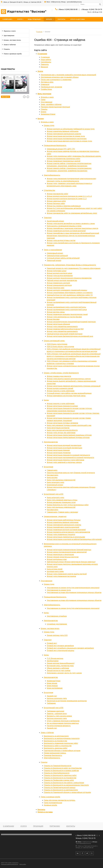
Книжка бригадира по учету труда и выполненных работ (68, 505)
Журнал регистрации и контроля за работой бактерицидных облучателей (74, 539)
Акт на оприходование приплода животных (63, 723)
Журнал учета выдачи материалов (60, 276)
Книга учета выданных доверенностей (61, 480)
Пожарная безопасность (53, 755)
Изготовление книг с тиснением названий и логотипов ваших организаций (68, 75)
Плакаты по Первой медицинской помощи (60, 788)
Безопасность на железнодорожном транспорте (62, 738)
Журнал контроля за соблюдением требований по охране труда (71, 129)
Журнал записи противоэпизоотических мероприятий (67, 552)
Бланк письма (52, 683)
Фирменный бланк (54, 681)
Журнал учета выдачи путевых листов (61, 240)
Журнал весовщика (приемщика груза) (61, 502)
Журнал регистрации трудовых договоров (62, 423)
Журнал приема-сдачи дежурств (59, 376)
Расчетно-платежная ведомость (59, 726)
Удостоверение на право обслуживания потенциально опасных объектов (74, 592)
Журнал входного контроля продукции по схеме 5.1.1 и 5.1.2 (69, 196)
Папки (43, 100)
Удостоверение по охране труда (59, 590)
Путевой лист (52, 643)
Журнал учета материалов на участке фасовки (64, 317)
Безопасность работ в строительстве (58, 746)
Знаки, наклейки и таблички (51, 104)
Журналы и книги (10, 31)
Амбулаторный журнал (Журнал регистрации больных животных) (71, 562)
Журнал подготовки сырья (57, 271)
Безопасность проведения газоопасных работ (61, 743)
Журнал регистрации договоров (59, 453)
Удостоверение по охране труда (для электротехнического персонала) (73, 588)
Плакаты (7, 49)
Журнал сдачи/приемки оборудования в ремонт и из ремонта (70, 293)
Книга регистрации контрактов (58, 428)
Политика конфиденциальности (10, 864)
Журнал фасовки (53, 319)
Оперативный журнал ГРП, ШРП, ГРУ (61, 149)
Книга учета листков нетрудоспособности (62, 430)
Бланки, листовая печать (12, 40)
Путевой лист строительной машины (61, 650)
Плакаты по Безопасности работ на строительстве (63, 768)
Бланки (44, 112)
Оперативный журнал (55, 253)
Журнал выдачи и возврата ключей (60, 388)
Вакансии (44, 67)
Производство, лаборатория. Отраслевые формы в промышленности (70, 265)
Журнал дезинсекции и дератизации (60, 554)
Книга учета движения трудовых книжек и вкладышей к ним (69, 425)
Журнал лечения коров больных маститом (63, 557)
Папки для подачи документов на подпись (60, 800)
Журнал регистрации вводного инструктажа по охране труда (69, 141)
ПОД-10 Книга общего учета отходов (60, 347)
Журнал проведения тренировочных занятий (64, 161)
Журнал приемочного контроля (58, 283)
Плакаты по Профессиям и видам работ (59, 780)
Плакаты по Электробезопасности (57, 773)
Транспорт (48, 218)
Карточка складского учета (57, 698)
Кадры (46, 400)
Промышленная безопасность (55, 145)
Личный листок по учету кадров (59, 671)
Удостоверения (9, 36)
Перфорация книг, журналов (51, 87)
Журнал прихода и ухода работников (61, 391)
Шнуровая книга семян (55, 571)
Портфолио (55, 826)
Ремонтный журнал (54, 260)
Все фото (6, 97)
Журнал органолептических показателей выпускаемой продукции (71, 322)
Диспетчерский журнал (55, 221)
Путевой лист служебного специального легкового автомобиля (70, 648)
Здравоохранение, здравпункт (55, 517)
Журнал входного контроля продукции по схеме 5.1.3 (67, 199)
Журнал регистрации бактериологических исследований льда (70, 336)
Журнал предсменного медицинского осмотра (64, 134)
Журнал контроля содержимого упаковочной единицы (67, 290)
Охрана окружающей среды (54, 341)
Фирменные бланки (48, 114)
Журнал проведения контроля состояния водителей (66, 231)
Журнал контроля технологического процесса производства (69, 278)
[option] (15, 86)
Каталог (49, 19)
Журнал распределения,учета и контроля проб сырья (67, 310)
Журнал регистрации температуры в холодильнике (66, 537)
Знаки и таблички (10, 45)
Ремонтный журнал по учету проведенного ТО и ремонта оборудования (74, 268)
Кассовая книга (52, 475)
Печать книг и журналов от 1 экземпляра (56, 80)
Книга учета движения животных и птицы (62, 500)
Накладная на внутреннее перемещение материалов (67, 701)
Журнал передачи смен (56, 288)
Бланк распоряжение (55, 688)
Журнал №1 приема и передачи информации (64, 206)
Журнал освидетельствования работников (63, 131)
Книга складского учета (55, 482)
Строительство (49, 190)
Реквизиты (45, 64)
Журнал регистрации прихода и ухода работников (65, 460)
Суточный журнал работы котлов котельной (63, 258)
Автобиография (53, 661)
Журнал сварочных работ (56, 201)
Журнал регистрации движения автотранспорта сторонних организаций (74, 386)
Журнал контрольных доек (57, 559)
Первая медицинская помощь (55, 753)
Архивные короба (50, 805)
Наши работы (46, 60)
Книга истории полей (55, 569)
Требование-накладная (55, 711)
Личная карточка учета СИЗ (57, 635)
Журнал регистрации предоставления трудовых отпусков (68, 437)
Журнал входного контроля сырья (59, 273)
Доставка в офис (47, 82)
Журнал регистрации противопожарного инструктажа (67, 139)
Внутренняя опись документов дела (60, 666)
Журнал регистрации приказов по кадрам (62, 406)
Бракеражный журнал (55, 485)
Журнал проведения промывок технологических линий (67, 314)
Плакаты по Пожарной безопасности (58, 766)
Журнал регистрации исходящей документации (64, 448)
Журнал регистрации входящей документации (64, 445)
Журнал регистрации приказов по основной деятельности (68, 455)
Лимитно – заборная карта (57, 714)
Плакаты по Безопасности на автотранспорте (61, 790)
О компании (7, 19)
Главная (39, 32)
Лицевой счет (52, 696)
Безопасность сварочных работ (56, 748)
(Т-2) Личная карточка (55, 658)
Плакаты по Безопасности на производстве (60, 778)
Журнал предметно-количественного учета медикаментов (68, 532)
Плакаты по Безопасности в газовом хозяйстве (61, 771)
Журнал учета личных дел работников (61, 433)
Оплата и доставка (78, 19)
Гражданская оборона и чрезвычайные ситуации (62, 751)
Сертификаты (46, 62)
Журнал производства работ (57, 194)
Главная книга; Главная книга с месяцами (62, 512)
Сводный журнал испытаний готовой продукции (65, 334)
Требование (51, 703)
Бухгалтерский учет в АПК (54, 494)
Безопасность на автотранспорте (56, 736)
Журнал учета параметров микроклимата (62, 327)
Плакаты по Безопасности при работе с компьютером (64, 783)
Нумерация (45, 84)
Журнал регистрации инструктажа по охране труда (66, 136)
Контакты (62, 19)
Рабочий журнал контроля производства (62, 280)
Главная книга (52, 470)
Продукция (38, 826)
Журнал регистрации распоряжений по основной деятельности (70, 457)
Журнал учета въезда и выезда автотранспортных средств (69, 379)
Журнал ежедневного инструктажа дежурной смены (66, 396)
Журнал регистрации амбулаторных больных (64, 520)
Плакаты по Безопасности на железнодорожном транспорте (66, 785)
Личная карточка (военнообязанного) (61, 663)
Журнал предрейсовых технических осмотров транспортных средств (72, 228)
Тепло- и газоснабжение (53, 250)
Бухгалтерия (48, 467)
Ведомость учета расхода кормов (59, 716)
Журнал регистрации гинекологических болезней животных (69, 550)
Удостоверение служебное (57, 616)
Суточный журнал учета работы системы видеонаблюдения (69, 393)
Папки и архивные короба (13, 54)
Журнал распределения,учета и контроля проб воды (66, 307)
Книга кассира (52, 478)
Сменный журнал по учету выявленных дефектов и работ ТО (70, 295)
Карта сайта (23, 864)
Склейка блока (46, 89)
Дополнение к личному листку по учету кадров (64, 673)
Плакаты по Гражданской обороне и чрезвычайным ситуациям (67, 792)
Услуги (20, 19)
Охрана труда (49, 125)
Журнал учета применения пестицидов (61, 576)
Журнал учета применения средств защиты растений (67, 574)
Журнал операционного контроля (59, 285)
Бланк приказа (52, 686)
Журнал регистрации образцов (58, 324)
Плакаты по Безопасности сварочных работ (60, 775)
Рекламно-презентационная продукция (55, 107)
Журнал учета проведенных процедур (61, 534)
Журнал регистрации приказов (58, 450)
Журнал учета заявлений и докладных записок (64, 462)
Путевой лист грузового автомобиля (60, 646)
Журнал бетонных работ (56, 203)
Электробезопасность (52, 175)
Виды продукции (34, 19)
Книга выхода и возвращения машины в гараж (64, 226)
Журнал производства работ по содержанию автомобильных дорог (72, 213)
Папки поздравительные (53, 803)
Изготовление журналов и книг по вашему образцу (60, 77)
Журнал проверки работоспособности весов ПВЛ (65, 329)
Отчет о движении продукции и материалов (63, 721)
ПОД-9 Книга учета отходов (57, 344)
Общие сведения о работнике (58, 668)
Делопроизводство (51, 442)
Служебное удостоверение (57, 624)
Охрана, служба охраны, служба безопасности (61, 373)
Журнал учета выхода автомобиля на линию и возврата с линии (71, 223)
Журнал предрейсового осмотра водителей (63, 527)
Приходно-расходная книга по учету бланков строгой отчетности (71, 473)
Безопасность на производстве (55, 741)
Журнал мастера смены (56, 312)
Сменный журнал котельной (57, 256)
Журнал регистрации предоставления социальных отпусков (69, 435)
